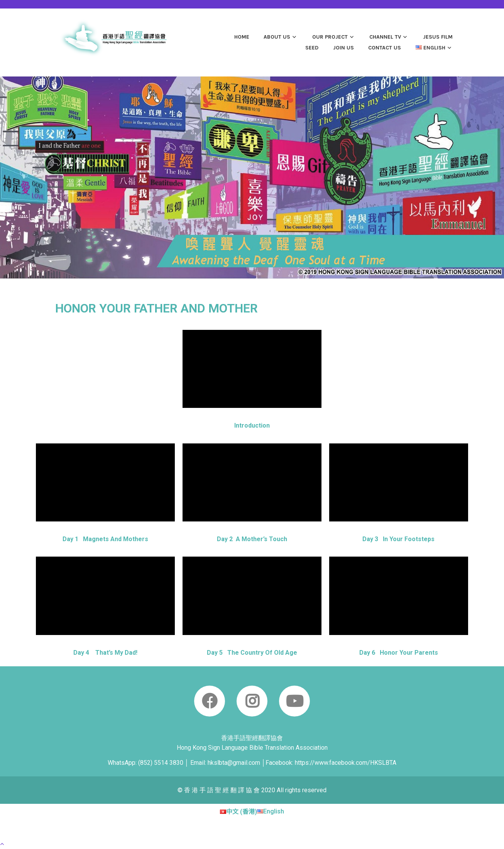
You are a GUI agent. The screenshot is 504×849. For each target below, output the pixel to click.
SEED (312, 48)
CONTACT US (385, 48)
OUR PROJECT (330, 37)
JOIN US (343, 48)
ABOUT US (277, 37)
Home (242, 37)
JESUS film (438, 37)
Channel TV (385, 37)
